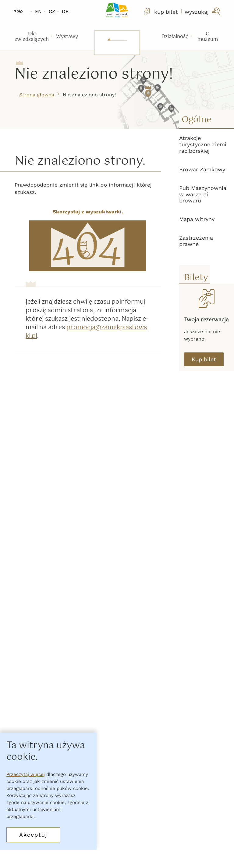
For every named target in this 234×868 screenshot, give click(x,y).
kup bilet (160, 12)
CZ (52, 11)
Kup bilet (204, 359)
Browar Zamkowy (202, 169)
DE (65, 11)
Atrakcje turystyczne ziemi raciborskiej (203, 144)
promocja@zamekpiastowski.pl (86, 332)
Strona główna (37, 95)
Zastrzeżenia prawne (196, 241)
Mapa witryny (197, 219)
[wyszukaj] (203, 12)
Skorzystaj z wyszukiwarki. (88, 212)
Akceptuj (33, 835)
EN (38, 11)
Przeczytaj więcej (26, 774)
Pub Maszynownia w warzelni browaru (203, 194)
